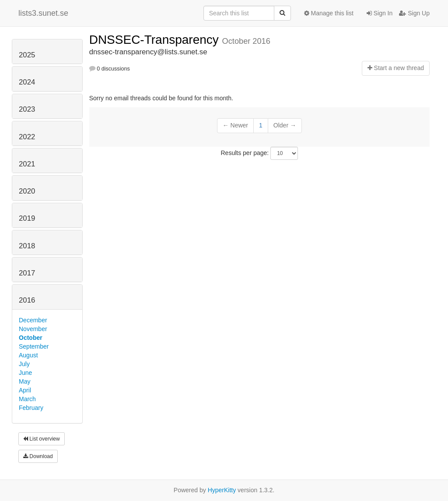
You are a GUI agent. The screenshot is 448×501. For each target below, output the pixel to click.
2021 (27, 164)
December (33, 320)
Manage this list (329, 13)
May (24, 381)
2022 (27, 137)
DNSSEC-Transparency (156, 40)
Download (38, 456)
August (28, 355)
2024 (27, 82)
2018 (27, 246)
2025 (27, 55)
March (27, 399)
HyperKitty (222, 490)
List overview (42, 439)
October (31, 338)
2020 (27, 191)
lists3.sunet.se (43, 13)
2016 (27, 300)
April (25, 390)
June (25, 373)
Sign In (380, 13)
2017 (27, 273)
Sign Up (414, 13)
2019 (27, 218)
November (33, 329)
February (31, 408)
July (24, 364)
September (34, 346)
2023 (27, 109)
